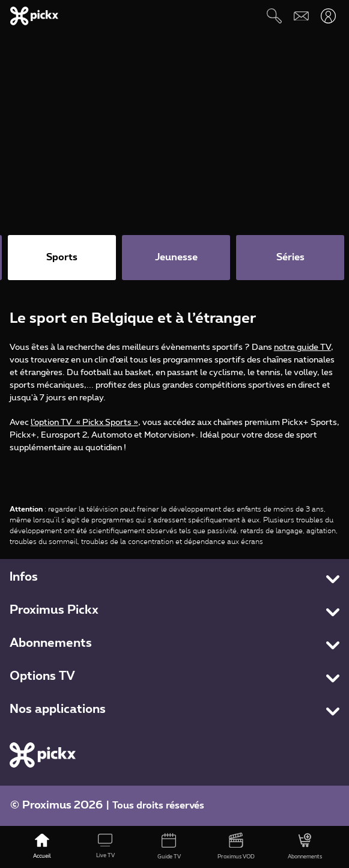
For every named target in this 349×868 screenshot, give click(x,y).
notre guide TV (302, 347)
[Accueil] (42, 847)
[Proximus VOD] (236, 847)
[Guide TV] (169, 847)
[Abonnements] (305, 847)
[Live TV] (106, 847)
